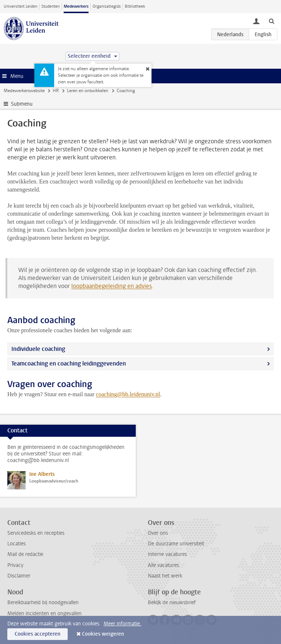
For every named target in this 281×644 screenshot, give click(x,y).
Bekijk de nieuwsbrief (172, 603)
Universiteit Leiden (20, 6)
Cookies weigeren (103, 634)
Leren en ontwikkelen (88, 91)
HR (56, 91)
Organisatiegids (107, 6)
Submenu (22, 104)
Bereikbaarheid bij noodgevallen (43, 603)
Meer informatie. (122, 624)
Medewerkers (76, 6)
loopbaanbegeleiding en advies (112, 286)
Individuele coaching (38, 349)
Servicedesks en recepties (36, 533)
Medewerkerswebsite (24, 91)
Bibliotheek (135, 6)
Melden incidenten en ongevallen (44, 613)
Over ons (158, 533)
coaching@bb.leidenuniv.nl (128, 394)
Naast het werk (165, 576)
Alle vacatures (163, 565)
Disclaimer (19, 576)
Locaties (16, 544)
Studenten (50, 6)
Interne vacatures (167, 554)
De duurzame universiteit (176, 544)
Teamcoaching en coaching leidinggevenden (69, 363)
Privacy (15, 565)
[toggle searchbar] (271, 21)
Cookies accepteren (38, 634)
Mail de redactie (25, 554)
